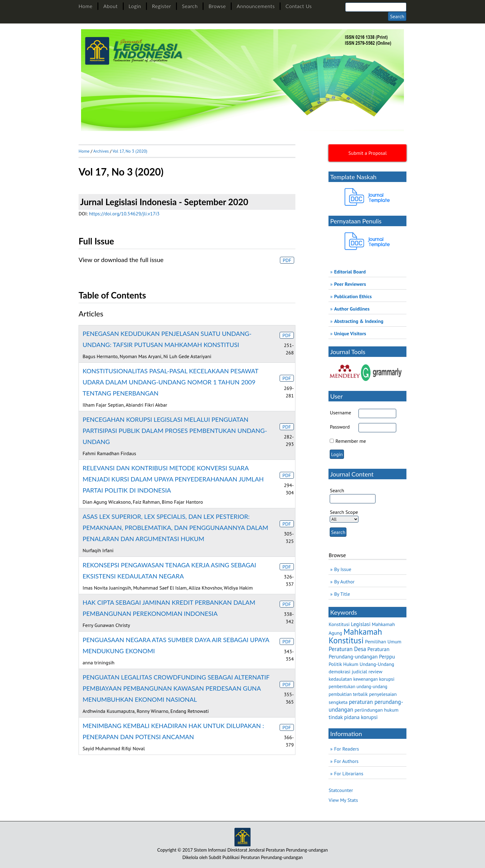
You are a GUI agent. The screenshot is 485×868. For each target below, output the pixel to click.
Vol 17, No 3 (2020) (130, 151)
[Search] (376, 7)
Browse (217, 6)
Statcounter (341, 790)
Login (135, 6)
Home (86, 6)
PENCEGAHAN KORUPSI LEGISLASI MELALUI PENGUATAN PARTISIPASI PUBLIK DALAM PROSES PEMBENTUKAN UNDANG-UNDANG (175, 430)
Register (161, 6)
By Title (342, 594)
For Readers (346, 749)
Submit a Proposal (367, 153)
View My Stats (343, 800)
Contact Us (299, 6)
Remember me (351, 441)
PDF (287, 260)
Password (340, 427)
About (110, 6)
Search (190, 6)
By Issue (343, 569)
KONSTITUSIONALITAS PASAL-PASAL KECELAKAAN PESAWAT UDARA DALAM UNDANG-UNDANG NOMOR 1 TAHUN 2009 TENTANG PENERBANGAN (170, 382)
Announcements (256, 6)
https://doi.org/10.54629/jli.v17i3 (124, 214)
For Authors (346, 761)
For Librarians (349, 773)
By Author (344, 582)
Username (340, 413)
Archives (101, 151)
